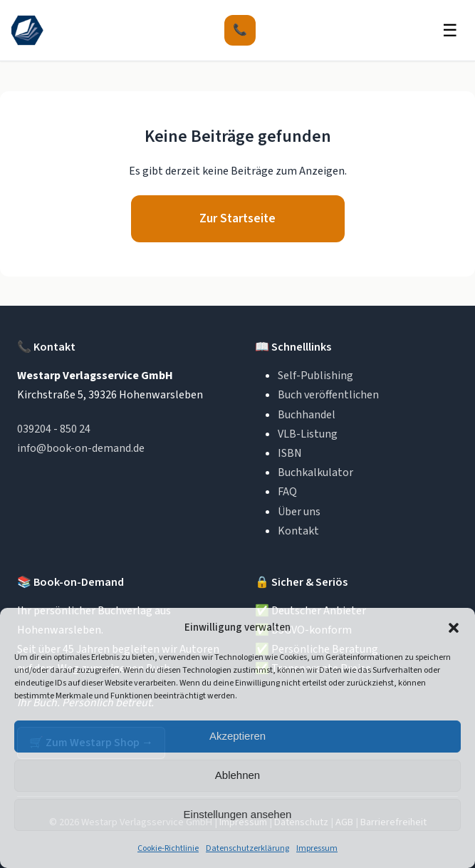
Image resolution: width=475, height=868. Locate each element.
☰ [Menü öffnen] (450, 30)
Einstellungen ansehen (238, 814)
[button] (454, 628)
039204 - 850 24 (54, 429)
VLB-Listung (308, 434)
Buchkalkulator (315, 472)
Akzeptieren (237, 736)
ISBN (290, 453)
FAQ (287, 492)
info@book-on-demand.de (81, 448)
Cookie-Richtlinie (168, 848)
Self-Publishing (315, 376)
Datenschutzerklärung (247, 848)
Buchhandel (307, 415)
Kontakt (298, 531)
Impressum (317, 848)
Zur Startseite (237, 218)
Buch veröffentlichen (328, 395)
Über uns (299, 512)
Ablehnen (237, 775)
